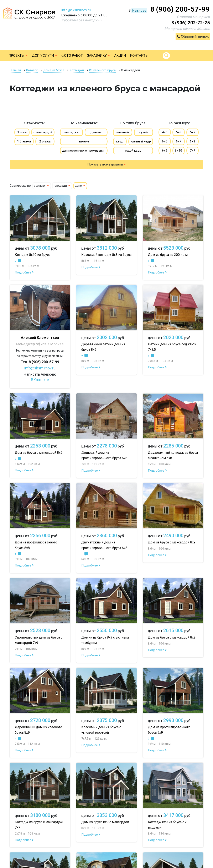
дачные (96, 132)
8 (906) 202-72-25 (191, 23)
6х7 (179, 141)
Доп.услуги (45, 55)
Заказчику (98, 55)
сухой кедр (133, 151)
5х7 (193, 132)
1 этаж (22, 132)
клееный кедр (141, 141)
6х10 (179, 151)
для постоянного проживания (84, 151)
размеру (42, 186)
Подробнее (24, 272)
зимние (84, 141)
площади (62, 186)
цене (80, 186)
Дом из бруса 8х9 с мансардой (105, 822)
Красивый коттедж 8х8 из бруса (106, 255)
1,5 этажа (24, 141)
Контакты (139, 55)
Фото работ (72, 55)
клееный (123, 132)
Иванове (139, 10)
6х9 (165, 151)
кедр (120, 141)
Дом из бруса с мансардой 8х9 (39, 453)
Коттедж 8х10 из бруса (33, 255)
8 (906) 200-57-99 (180, 9)
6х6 (165, 141)
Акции (120, 55)
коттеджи (71, 132)
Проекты (18, 55)
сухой (144, 132)
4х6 (165, 132)
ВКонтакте (40, 380)
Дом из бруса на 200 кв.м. (168, 255)
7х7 (193, 151)
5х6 (179, 132)
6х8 (193, 141)
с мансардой (43, 132)
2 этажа (45, 141)
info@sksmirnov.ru (76, 10)
